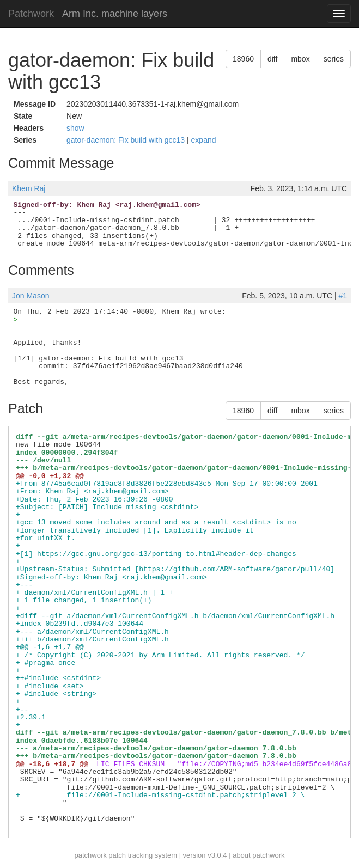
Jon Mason (31, 296)
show (75, 128)
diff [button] (272, 59)
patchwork (90, 855)
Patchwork (31, 14)
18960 (243, 59)
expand (204, 140)
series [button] (334, 59)
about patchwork (258, 855)
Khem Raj (29, 188)
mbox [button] (300, 59)
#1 (343, 296)
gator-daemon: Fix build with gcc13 (127, 140)
